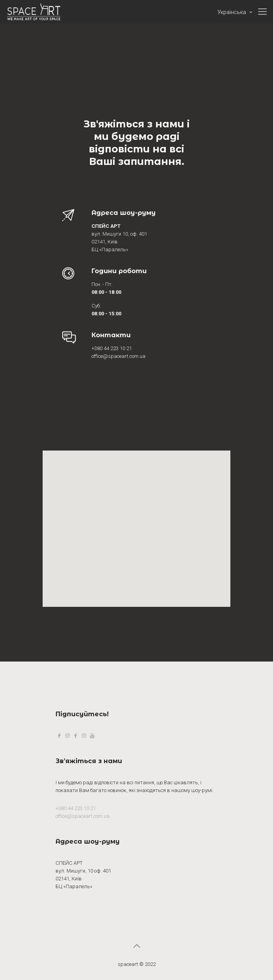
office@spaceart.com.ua (83, 816)
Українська (235, 12)
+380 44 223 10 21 (76, 808)
